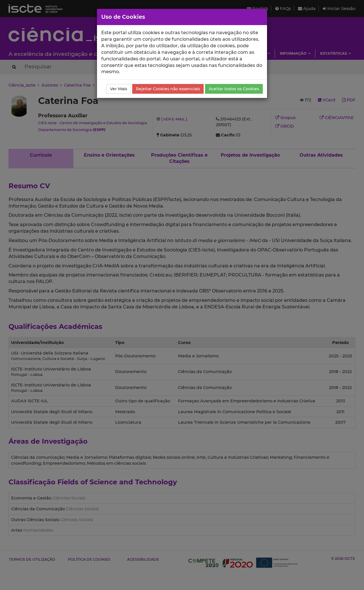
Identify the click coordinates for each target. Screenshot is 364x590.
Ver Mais (119, 89)
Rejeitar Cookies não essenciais (168, 89)
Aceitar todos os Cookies (234, 89)
